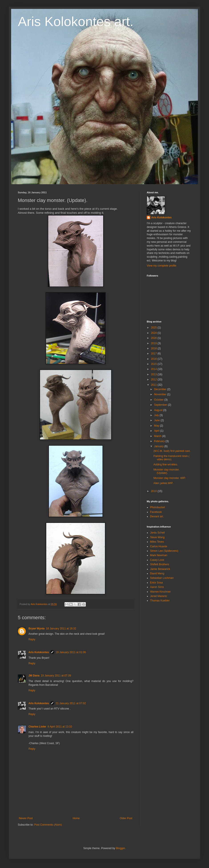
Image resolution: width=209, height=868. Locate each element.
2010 (154, 491)
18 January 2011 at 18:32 (61, 629)
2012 (154, 380)
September (161, 405)
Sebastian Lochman (162, 578)
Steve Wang (157, 537)
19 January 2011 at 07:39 (56, 676)
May (157, 426)
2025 (154, 328)
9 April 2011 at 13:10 (60, 727)
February (160, 441)
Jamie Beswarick (160, 569)
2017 (154, 354)
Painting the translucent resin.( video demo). (171, 458)
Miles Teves (157, 542)
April (157, 431)
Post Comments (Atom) (48, 825)
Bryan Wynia (36, 629)
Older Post (126, 818)
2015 (154, 364)
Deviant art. (157, 516)
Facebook (156, 512)
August (159, 410)
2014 (154, 369)
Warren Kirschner (160, 592)
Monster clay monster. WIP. (170, 478)
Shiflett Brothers (160, 564)
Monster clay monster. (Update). (166, 471)
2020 (154, 338)
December (161, 389)
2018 (154, 348)
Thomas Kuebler (160, 601)
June (157, 420)
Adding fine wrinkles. (166, 465)
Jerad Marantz (159, 596)
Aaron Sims (157, 587)
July (157, 415)
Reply (32, 639)
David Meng (157, 573)
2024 (154, 333)
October (159, 400)
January (159, 446)
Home (76, 818)
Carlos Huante (159, 546)
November (161, 394)
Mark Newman (159, 555)
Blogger (120, 848)
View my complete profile (162, 266)
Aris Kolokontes (39, 652)
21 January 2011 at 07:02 (71, 703)
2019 (154, 343)
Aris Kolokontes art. (76, 21)
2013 (154, 374)
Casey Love (157, 560)
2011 (154, 385)
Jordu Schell (157, 533)
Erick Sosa (156, 583)
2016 (154, 359)
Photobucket (158, 507)
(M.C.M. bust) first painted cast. (172, 451)
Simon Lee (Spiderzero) (164, 551)
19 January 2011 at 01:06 (71, 652)
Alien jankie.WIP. (163, 483)
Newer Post (26, 818)
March (158, 436)
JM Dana (34, 676)
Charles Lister (37, 727)
